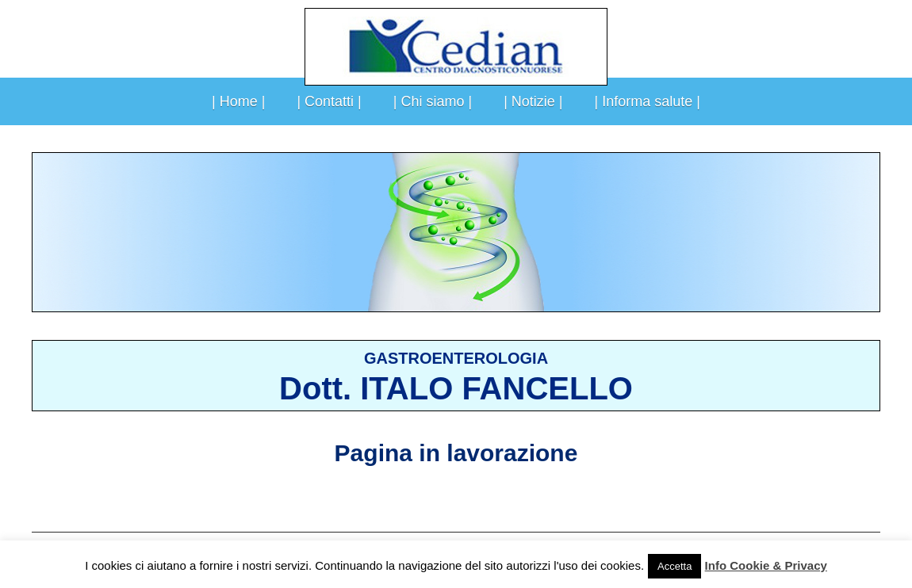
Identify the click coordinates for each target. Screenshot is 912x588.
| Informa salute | (648, 101)
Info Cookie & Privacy (766, 565)
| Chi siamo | (433, 101)
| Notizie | (533, 101)
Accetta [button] (674, 566)
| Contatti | (329, 101)
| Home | (238, 101)
